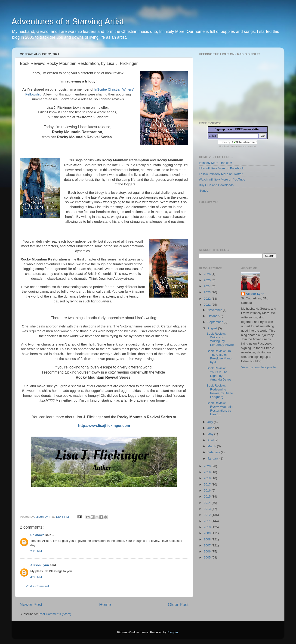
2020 (208, 466)
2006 (208, 551)
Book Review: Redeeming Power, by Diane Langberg (220, 391)
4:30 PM (36, 577)
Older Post (178, 604)
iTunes (203, 191)
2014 (208, 503)
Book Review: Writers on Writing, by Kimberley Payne (220, 339)
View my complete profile (259, 367)
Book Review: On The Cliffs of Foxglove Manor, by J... (220, 357)
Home (105, 604)
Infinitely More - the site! (215, 163)
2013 (208, 509)
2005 (208, 557)
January (213, 458)
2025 (208, 280)
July (211, 422)
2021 (208, 305)
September (216, 322)
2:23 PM (36, 551)
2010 (208, 527)
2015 (208, 496)
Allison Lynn (40, 565)
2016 (208, 490)
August (213, 328)
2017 (208, 484)
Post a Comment (37, 586)
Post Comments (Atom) (55, 614)
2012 (208, 515)
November (215, 310)
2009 (208, 533)
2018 (208, 478)
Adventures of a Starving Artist (68, 21)
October (213, 316)
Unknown (37, 535)
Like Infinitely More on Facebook (221, 168)
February (214, 452)
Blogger (173, 632)
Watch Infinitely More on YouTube (222, 179)
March (212, 446)
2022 (208, 299)
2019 (208, 472)
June (211, 428)
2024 (208, 286)
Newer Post (31, 604)
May (211, 434)
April (211, 440)
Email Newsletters (233, 147)
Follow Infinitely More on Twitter (221, 174)
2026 (208, 274)
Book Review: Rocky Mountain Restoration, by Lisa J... (220, 409)
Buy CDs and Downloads (216, 185)
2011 (208, 521)
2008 (208, 539)
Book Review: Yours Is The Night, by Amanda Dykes (219, 374)
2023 (208, 292)
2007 (208, 545)
